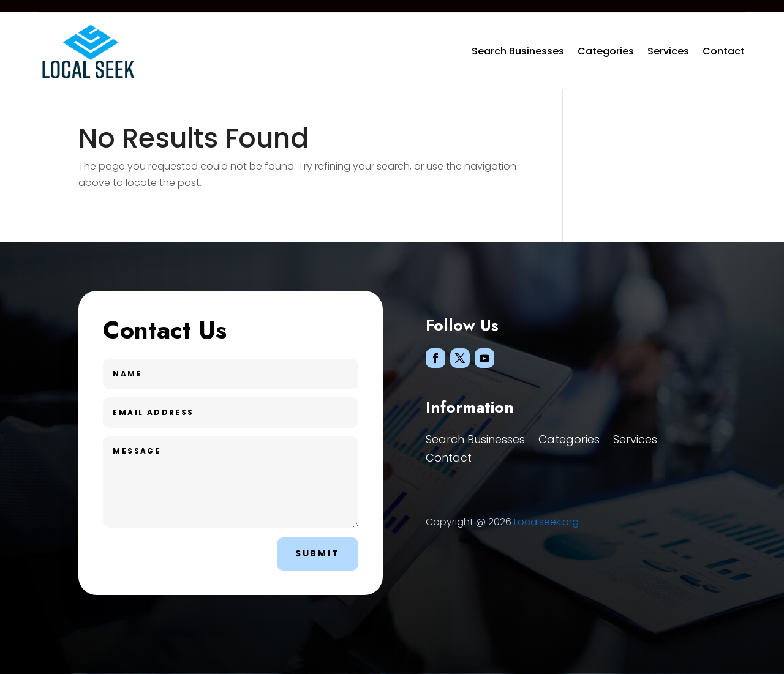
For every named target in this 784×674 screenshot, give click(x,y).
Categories (606, 51)
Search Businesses (518, 51)
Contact (724, 51)
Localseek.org (546, 522)
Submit (318, 553)
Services (668, 51)
